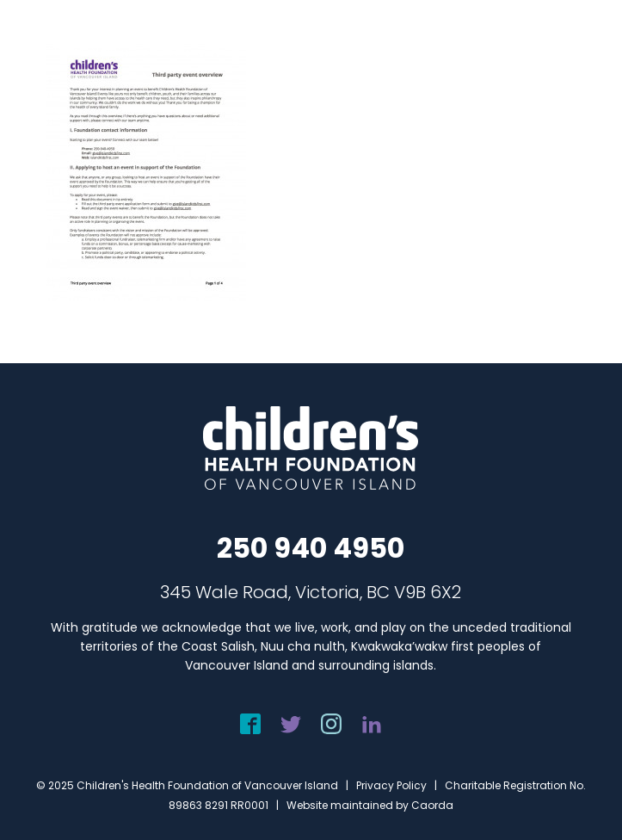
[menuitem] (585, 32)
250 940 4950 (311, 548)
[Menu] (585, 32)
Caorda (432, 805)
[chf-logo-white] (68, 31)
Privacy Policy (391, 785)
